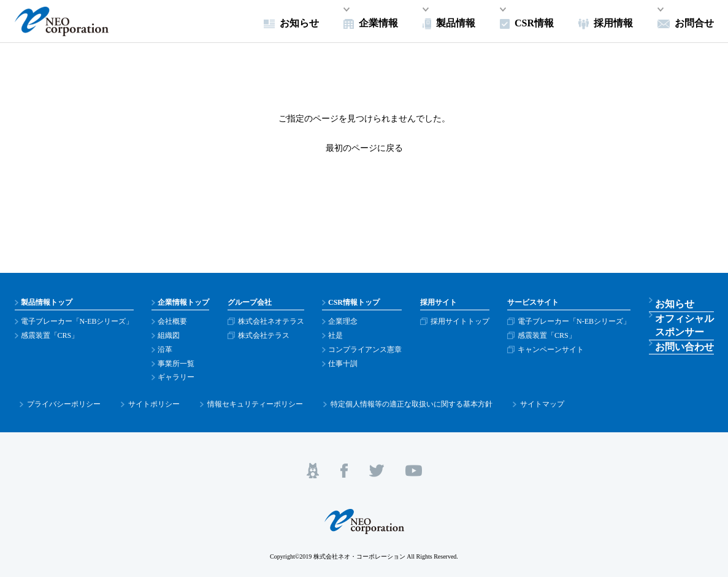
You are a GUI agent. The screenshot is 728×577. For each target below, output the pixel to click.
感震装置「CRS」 (50, 335)
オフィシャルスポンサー (685, 327)
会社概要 (174, 321)
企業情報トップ (185, 302)
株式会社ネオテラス (274, 321)
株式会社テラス (266, 335)
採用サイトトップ (466, 321)
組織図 (170, 335)
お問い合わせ (685, 351)
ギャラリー (177, 377)
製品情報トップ (47, 302)
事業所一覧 (177, 364)
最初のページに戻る (364, 148)
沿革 (166, 350)
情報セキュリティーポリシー (224, 400)
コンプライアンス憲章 (369, 350)
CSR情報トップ (358, 302)
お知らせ (678, 302)
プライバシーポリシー (58, 400)
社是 (340, 335)
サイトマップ (487, 400)
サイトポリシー (136, 400)
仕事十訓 (347, 364)
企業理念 (347, 321)
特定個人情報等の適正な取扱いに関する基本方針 (369, 400)
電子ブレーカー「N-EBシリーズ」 (77, 321)
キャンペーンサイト (558, 350)
